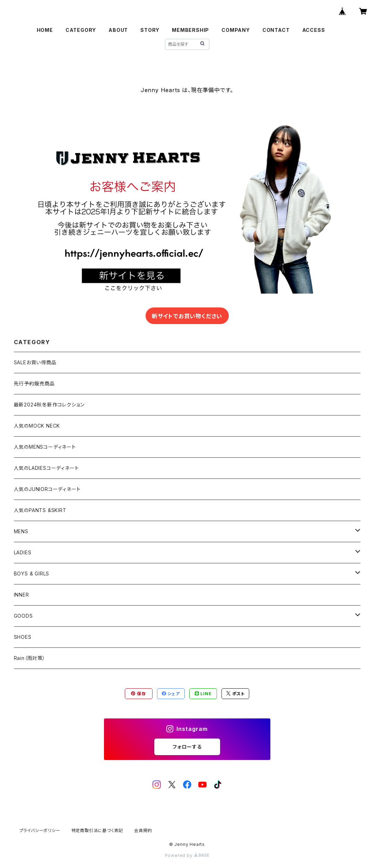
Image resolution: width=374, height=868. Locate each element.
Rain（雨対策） (30, 658)
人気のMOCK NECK (37, 426)
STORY (150, 30)
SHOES (23, 637)
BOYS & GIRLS (32, 574)
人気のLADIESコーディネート (46, 468)
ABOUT (118, 30)
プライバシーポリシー (40, 830)
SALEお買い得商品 (35, 362)
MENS (21, 531)
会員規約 (143, 830)
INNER (21, 595)
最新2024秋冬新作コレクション (49, 405)
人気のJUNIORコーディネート (47, 489)
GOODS (23, 616)
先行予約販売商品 (34, 383)
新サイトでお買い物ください (187, 316)
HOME (45, 30)
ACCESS (314, 30)
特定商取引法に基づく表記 (97, 830)
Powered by (187, 855)
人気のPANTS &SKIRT (40, 510)
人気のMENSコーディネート (45, 447)
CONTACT (276, 30)
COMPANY (236, 30)
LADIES (23, 552)
